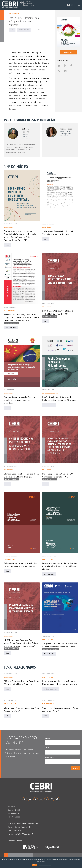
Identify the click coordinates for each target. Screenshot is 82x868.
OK (34, 865)
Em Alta (11, 807)
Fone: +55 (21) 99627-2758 (20, 834)
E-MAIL (48, 738)
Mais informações (45, 865)
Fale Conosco (14, 817)
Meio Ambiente (24, 30)
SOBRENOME (49, 757)
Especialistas (14, 813)
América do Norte (50, 689)
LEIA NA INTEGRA (68, 52)
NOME (48, 748)
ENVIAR (76, 768)
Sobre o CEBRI (14, 810)
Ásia (12, 30)
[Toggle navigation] (79, 5)
